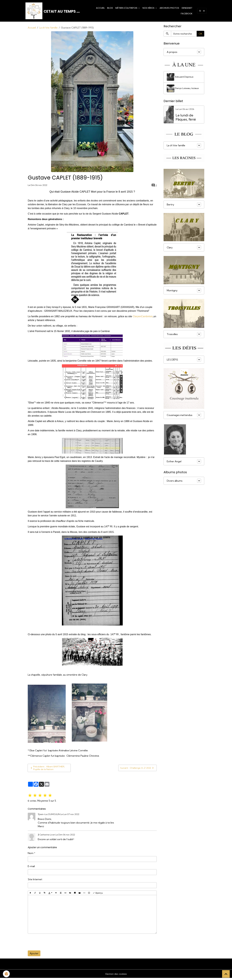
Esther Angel (174, 463)
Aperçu (98, 895)
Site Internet (35, 881)
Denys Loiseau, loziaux (183, 90)
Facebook (187, 14)
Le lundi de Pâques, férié (186, 119)
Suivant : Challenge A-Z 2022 (136, 770)
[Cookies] (6, 974)
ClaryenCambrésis (143, 318)
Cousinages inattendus (180, 417)
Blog (110, 9)
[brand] (53, 12)
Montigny (172, 292)
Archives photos (169, 9)
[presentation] (51, 944)
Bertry (170, 206)
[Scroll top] (226, 974)
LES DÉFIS (172, 361)
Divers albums (175, 482)
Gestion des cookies (116, 976)
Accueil (100, 9)
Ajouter (34, 955)
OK (200, 35)
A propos (172, 53)
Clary (170, 249)
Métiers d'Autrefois (127, 9)
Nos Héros (149, 9)
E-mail (31, 868)
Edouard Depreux (181, 78)
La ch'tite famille (48, 29)
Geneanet (187, 9)
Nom (31, 855)
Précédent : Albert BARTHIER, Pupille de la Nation (48, 770)
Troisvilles (172, 336)
